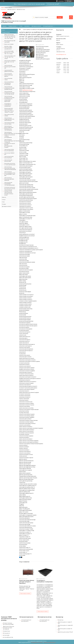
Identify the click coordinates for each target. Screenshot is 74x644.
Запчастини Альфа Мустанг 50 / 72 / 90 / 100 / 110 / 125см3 (9, 52)
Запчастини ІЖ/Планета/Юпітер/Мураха (9, 75)
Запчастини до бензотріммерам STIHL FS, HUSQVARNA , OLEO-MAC (10, 174)
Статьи (4, 200)
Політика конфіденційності (50, 643)
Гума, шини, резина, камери (9, 115)
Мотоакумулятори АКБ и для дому (10, 41)
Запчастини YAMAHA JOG (9, 154)
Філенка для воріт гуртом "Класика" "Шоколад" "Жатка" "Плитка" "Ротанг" (9, 110)
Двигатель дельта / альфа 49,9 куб (65, 626)
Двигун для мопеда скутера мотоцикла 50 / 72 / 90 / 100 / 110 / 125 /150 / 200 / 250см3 (10, 37)
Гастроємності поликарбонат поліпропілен (8, 105)
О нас (21, 26)
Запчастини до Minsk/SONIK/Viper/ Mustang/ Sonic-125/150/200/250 (9, 128)
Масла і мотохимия (9, 44)
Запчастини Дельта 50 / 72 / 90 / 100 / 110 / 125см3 (10, 57)
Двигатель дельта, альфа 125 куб (65, 629)
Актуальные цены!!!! (53, 4)
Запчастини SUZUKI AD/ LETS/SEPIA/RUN (9, 150)
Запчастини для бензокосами (8, 161)
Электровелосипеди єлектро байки (9, 123)
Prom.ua (45, 641)
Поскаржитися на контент (37, 643)
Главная (4, 26)
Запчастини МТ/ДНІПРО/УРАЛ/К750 (9, 71)
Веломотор (61, 620)
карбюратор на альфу (27, 90)
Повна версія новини (25, 593)
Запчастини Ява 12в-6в (8, 79)
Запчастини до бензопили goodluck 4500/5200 (9, 179)
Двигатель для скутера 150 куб (65, 632)
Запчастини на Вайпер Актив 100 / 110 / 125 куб (10, 62)
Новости (4, 197)
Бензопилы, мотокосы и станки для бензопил (10, 164)
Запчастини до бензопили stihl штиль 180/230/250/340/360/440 (10, 168)
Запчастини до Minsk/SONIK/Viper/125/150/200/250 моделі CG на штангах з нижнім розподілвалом (11, 135)
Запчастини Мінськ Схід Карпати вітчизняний (9, 83)
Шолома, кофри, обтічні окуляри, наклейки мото (8, 48)
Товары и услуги (12, 26)
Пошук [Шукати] (60, 17)
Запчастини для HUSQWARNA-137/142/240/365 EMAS (10, 184)
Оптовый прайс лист (48, 26)
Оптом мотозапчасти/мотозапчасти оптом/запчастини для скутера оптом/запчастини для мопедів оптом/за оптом (10, 191)
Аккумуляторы (6, 631)
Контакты (27, 26)
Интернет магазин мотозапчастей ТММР (8, 624)
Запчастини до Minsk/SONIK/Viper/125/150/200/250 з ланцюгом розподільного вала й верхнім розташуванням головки (11, 143)
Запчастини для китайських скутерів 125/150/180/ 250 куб (9, 93)
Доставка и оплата (36, 26)
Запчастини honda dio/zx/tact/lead (9, 157)
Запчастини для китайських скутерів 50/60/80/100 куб (9, 88)
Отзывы (4, 204)
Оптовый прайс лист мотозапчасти (26, 621)
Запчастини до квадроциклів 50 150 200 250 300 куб (9, 119)
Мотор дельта (6, 633)
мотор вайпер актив (8, 637)
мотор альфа (6, 635)
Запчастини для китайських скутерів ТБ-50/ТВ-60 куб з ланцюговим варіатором (9, 99)
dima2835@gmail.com (61, 54)
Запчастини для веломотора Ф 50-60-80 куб (10, 67)
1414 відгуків (61, 1)
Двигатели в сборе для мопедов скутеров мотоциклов (8, 628)
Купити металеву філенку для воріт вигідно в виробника (27, 582)
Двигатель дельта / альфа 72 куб (65, 623)
